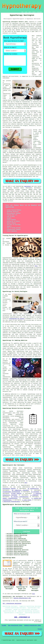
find (9, 468)
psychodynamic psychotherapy (12, 492)
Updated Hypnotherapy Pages (33, 625)
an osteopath (35, 492)
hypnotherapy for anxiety (17, 319)
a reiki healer (27, 500)
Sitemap (4, 625)
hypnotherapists (8, 170)
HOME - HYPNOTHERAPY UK (22, 617)
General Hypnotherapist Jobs (22, 598)
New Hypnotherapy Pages (15, 625)
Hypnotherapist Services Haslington (17, 505)
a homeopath (34, 495)
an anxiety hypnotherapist (20, 497)
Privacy (40, 629)
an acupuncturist (33, 489)
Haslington (28, 186)
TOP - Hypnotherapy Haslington (12, 603)
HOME (22, 12)
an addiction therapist (20, 490)
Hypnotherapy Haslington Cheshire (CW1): (16, 22)
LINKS (26, 12)
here (36, 266)
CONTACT (34, 12)
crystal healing (16, 493)
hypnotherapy (7, 84)
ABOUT (30, 12)
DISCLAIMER (39, 12)
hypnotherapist (15, 158)
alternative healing (9, 489)
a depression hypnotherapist (11, 502)
